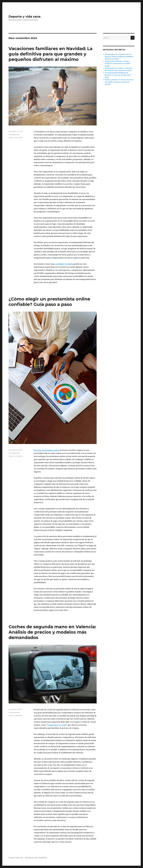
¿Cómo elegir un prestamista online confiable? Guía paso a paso (49, 302)
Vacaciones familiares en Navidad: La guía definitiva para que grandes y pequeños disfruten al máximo (50, 54)
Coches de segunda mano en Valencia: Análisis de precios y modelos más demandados (52, 632)
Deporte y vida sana (25, 16)
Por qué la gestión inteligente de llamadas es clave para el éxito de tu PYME (118, 75)
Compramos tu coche (57, 725)
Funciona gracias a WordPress (36, 858)
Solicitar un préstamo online (47, 450)
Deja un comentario (16, 138)
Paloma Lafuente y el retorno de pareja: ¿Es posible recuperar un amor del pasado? (119, 82)
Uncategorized (14, 134)
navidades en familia (64, 264)
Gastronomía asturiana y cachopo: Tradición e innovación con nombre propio (118, 64)
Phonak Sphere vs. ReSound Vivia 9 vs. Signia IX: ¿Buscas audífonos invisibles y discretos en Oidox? (119, 57)
